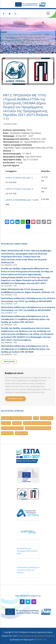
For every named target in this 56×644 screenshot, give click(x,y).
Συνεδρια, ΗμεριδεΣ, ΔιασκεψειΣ (16, 418)
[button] (28, 71)
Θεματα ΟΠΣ (21, 433)
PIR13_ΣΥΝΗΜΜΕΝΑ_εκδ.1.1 (20, 200)
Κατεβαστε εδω (15, 399)
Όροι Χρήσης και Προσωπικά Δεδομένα (36, 636)
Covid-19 (6, 423)
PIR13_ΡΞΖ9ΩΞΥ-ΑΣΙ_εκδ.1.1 (20, 178)
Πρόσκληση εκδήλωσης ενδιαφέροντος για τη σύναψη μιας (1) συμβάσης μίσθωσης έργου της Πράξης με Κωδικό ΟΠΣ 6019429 (25, 349)
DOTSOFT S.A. (40, 639)
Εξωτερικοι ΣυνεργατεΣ (12, 428)
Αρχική (4, 32)
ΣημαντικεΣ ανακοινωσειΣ (38, 428)
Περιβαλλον (7, 433)
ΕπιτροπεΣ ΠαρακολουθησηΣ (37, 423)
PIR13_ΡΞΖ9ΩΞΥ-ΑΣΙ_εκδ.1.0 (20, 189)
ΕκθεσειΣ (17, 423)
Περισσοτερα (9, 362)
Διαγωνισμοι (47, 418)
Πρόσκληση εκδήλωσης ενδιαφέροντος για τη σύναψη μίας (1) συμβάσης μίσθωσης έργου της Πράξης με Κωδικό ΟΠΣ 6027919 (25, 319)
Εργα (36, 418)
